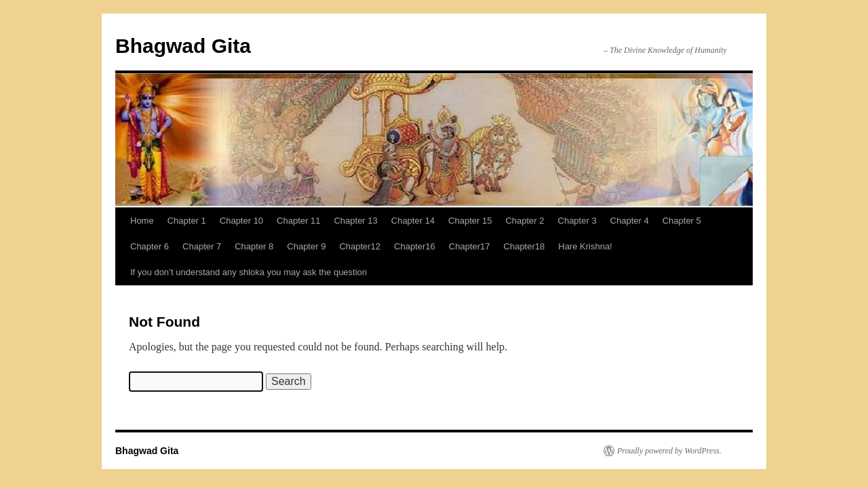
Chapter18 (525, 246)
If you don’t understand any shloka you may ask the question (249, 272)
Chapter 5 (682, 221)
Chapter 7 (202, 246)
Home (142, 221)
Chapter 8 (254, 246)
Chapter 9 (306, 246)
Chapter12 (360, 246)
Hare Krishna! (585, 246)
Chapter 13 (355, 221)
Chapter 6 (150, 246)
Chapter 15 (470, 221)
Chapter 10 (241, 221)
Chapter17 (470, 246)
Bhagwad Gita (183, 46)
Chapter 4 (630, 221)
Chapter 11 (298, 221)
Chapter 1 (187, 221)
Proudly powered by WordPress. (669, 451)
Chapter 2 (525, 221)
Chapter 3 (577, 221)
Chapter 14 (413, 221)
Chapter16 (415, 246)
